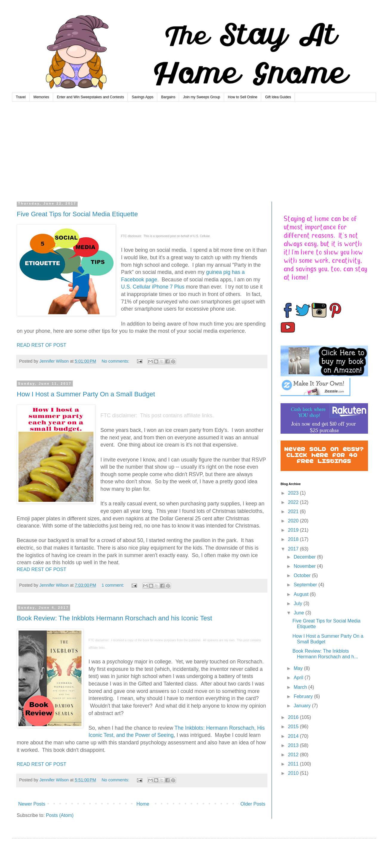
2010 (294, 773)
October (303, 575)
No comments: (116, 361)
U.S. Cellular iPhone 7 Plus (153, 287)
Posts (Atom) (60, 815)
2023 (294, 493)
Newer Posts (32, 804)
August (302, 594)
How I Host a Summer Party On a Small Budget (86, 394)
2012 (294, 755)
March (301, 687)
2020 (294, 521)
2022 (294, 502)
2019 (294, 530)
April (299, 678)
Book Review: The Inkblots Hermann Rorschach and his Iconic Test (114, 618)
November (305, 566)
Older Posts (253, 804)
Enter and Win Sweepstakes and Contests (91, 97)
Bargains (168, 97)
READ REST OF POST (41, 345)
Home (143, 804)
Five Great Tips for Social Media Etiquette (77, 214)
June (300, 613)
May (299, 668)
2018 (294, 539)
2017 (294, 549)
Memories (41, 97)
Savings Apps (143, 97)
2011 (294, 764)
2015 (294, 727)
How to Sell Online (243, 97)
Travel (21, 97)
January (303, 706)
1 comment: (113, 585)
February (304, 696)
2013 (294, 745)
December (305, 557)
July (299, 604)
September (306, 585)
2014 (294, 736)
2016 (294, 717)
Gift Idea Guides (278, 97)
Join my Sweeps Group (201, 97)
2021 (294, 512)
